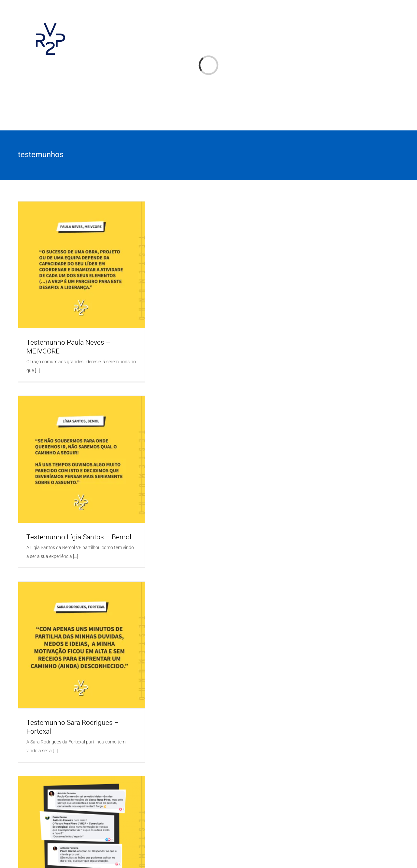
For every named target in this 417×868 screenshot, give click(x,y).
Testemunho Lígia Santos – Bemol (79, 537)
